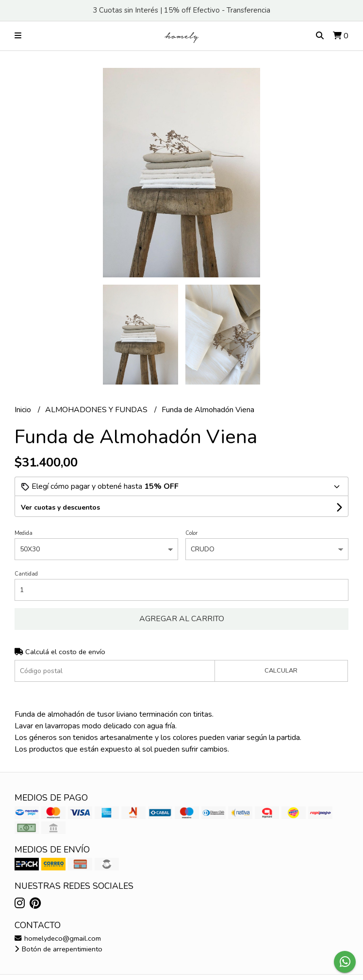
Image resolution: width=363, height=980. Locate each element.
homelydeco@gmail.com (58, 938)
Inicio (24, 410)
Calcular (281, 671)
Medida (24, 533)
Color (191, 533)
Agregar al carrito (182, 619)
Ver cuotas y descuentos (60, 507)
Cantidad (26, 574)
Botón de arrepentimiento (58, 949)
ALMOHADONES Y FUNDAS (97, 410)
